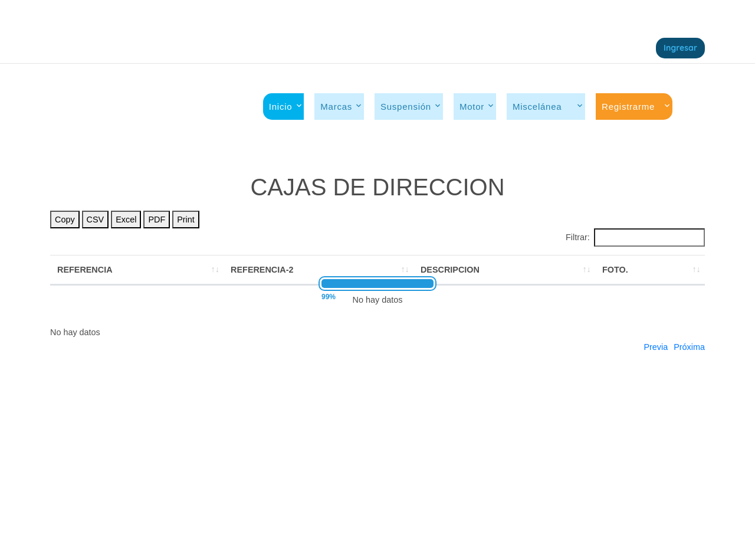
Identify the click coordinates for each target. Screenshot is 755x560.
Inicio (281, 107)
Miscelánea (543, 107)
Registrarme (628, 107)
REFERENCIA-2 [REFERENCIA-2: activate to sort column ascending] (262, 270)
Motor (472, 107)
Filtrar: (635, 237)
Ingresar (680, 48)
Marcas (336, 107)
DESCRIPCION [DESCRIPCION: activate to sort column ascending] (450, 270)
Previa (656, 347)
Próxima (689, 347)
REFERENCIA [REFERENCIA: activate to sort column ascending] (85, 270)
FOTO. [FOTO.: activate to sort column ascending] (615, 270)
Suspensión (406, 107)
